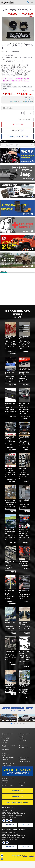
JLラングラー (29, 100)
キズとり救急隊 (6, 749)
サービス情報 (23, 740)
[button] (10, 723)
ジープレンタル (23, 745)
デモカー (6, 759)
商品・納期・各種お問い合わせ (17, 803)
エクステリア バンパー (26, 102)
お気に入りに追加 (17, 130)
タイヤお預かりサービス (25, 747)
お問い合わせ (25, 825)
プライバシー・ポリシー (8, 785)
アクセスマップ (10, 825)
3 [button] (17, 44)
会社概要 (21, 785)
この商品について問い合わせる (17, 136)
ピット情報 (5, 740)
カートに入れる (17, 124)
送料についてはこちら (24, 119)
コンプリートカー (24, 757)
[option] (18, 29)
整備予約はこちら (17, 791)
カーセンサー (23, 783)
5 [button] (22, 44)
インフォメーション (24, 734)
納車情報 (22, 738)
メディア (22, 736)
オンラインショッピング (8, 779)
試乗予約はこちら (17, 797)
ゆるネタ (4, 742)
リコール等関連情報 (24, 762)
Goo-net (4, 783)
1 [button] (11, 44)
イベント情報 (6, 738)
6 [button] (25, 44)
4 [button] (19, 44)
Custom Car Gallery (9, 757)
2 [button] (14, 44)
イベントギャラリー (7, 753)
